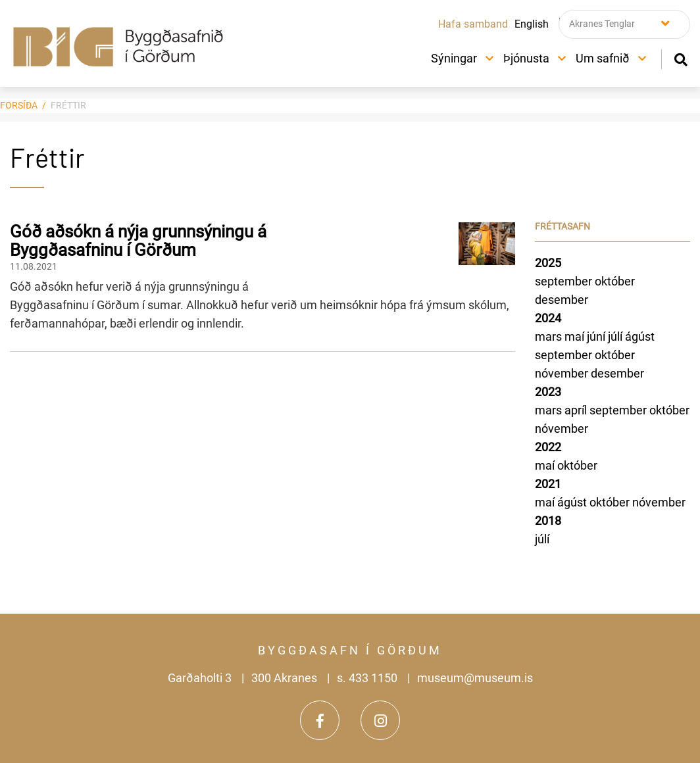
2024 (548, 318)
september (565, 281)
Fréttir (68, 105)
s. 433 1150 (367, 678)
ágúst (640, 336)
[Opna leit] (681, 58)
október (615, 281)
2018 (548, 521)
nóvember (563, 373)
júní (597, 336)
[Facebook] (320, 720)
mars (550, 336)
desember (562, 300)
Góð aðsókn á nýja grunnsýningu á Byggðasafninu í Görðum (138, 241)
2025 (548, 263)
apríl (577, 410)
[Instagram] (380, 720)
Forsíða (19, 105)
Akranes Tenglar (602, 24)
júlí (616, 336)
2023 (548, 392)
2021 (548, 484)
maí (576, 336)
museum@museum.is (475, 678)
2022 (548, 447)
